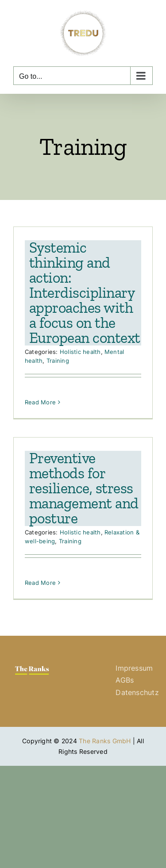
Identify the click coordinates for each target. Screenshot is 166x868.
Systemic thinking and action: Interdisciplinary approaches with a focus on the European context (85, 293)
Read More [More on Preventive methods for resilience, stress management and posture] (40, 583)
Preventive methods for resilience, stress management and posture (84, 488)
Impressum (134, 668)
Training (58, 361)
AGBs (125, 680)
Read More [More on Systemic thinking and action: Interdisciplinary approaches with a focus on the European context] (40, 402)
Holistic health (80, 352)
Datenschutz (137, 692)
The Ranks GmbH (105, 741)
